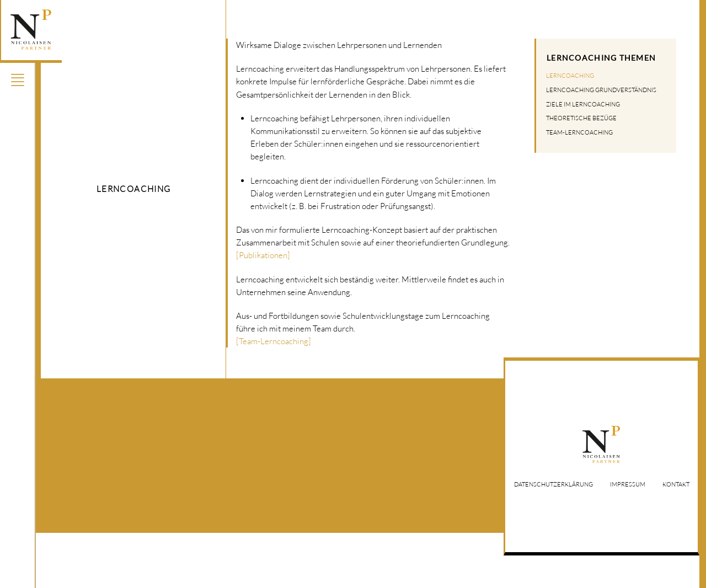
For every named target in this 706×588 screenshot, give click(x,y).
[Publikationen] (263, 255)
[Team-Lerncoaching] (274, 341)
